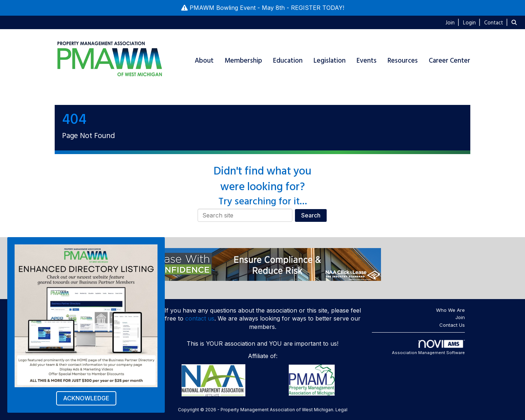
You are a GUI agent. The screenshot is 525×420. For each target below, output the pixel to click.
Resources (403, 61)
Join (460, 317)
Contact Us (452, 325)
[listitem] (453, 22)
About (204, 61)
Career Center (450, 61)
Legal (341, 410)
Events (367, 61)
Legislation (330, 61)
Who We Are (450, 310)
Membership (243, 61)
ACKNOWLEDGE (86, 398)
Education (288, 61)
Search (311, 215)
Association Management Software (428, 348)
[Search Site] (516, 22)
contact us (200, 318)
